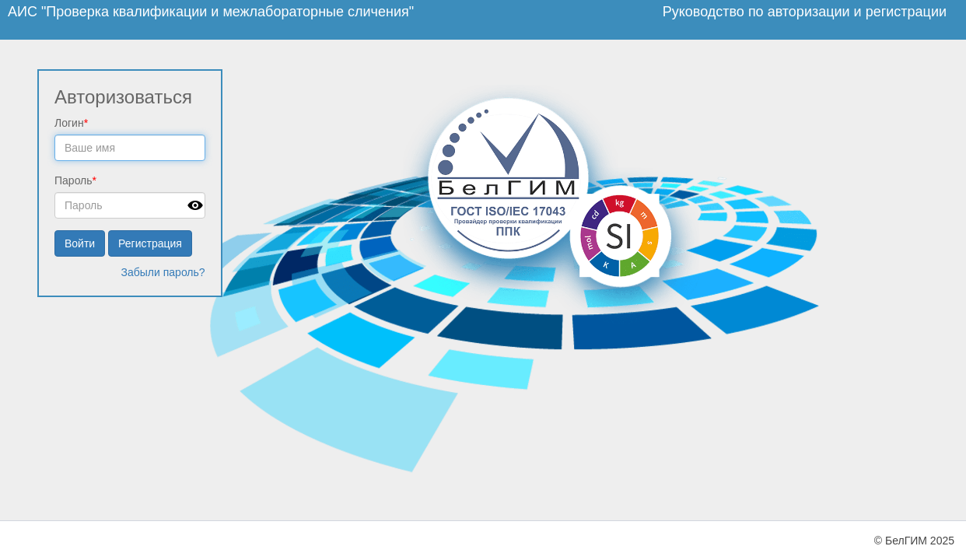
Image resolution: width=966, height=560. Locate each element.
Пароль (75, 180)
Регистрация (150, 243)
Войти (80, 243)
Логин (71, 123)
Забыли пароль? (163, 272)
